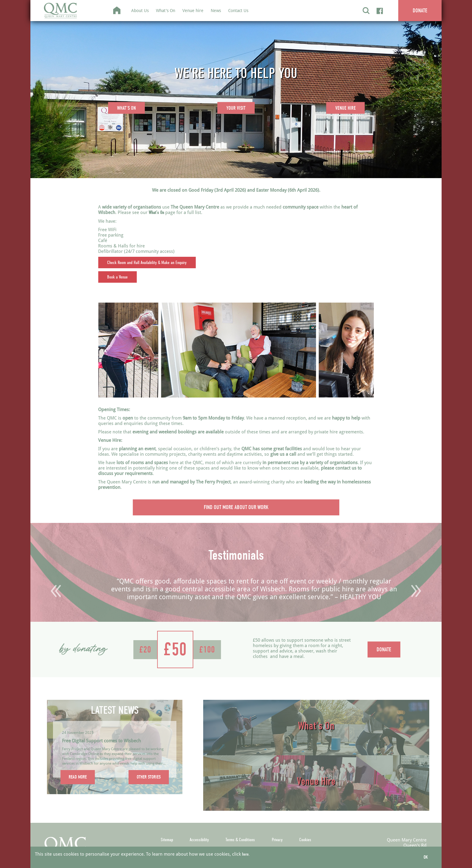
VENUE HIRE (346, 108)
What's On (166, 10)
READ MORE (78, 777)
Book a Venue (117, 277)
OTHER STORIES (149, 777)
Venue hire (193, 10)
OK (426, 857)
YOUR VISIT (236, 108)
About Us (140, 10)
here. (246, 854)
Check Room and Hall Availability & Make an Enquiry (147, 263)
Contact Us (238, 10)
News (216, 10)
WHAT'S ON (126, 108)
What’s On (156, 212)
